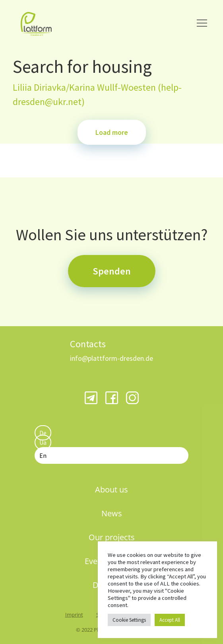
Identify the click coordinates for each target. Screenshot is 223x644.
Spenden (112, 271)
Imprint (74, 615)
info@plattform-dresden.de (111, 358)
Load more (112, 132)
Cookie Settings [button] (129, 620)
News (112, 513)
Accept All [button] (170, 620)
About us (111, 489)
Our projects (112, 537)
